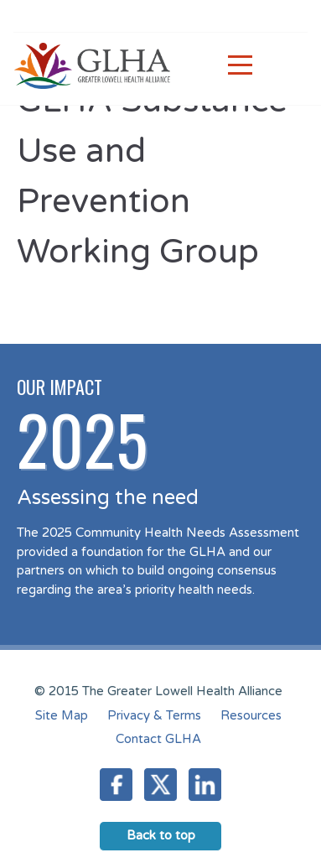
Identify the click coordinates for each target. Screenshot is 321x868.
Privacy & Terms (154, 715)
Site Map (62, 715)
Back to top (161, 835)
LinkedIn (205, 785)
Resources (251, 715)
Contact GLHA (158, 739)
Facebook (116, 785)
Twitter (160, 785)
